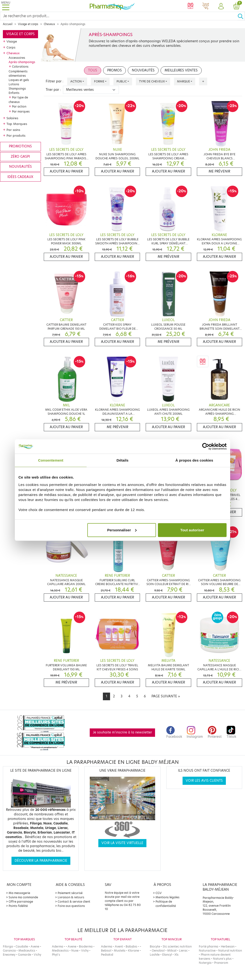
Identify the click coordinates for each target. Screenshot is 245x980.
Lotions (14, 84)
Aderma (58, 946)
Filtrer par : (55, 81)
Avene (35, 946)
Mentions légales (167, 897)
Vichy (37, 955)
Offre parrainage (21, 902)
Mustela (120, 950)
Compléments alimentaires (18, 73)
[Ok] (241, 16)
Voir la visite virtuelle (122, 843)
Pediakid (107, 955)
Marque (184, 81)
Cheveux (49, 24)
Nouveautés (20, 167)
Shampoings (17, 89)
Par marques (21, 111)
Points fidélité (18, 906)
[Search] (119, 16)
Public (122, 81)
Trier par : (53, 90)
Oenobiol (158, 950)
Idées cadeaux (20, 177)
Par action (19, 106)
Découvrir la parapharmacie (41, 861)
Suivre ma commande (23, 897)
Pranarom (221, 963)
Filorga (8, 946)
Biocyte (155, 946)
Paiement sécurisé (70, 893)
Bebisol (106, 950)
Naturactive (207, 950)
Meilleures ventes (181, 70)
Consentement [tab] (51, 460)
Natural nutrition (230, 950)
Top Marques (17, 124)
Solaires (12, 118)
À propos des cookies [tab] (194, 460)
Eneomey (9, 955)
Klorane (134, 950)
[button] (221, 6)
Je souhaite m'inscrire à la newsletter (122, 732)
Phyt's (56, 955)
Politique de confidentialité (166, 904)
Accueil (8, 24)
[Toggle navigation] (6, 6)
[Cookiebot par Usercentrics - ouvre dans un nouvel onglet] (206, 447)
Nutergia (205, 963)
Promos (114, 70)
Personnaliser (122, 530)
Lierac (183, 950)
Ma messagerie (19, 893)
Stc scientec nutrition (177, 946)
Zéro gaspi (20, 157)
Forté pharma (209, 946)
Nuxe (75, 950)
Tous (93, 70)
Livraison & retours (71, 897)
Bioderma (86, 946)
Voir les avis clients (204, 781)
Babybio (131, 946)
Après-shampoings (22, 62)
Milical (172, 950)
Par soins (13, 130)
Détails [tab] (122, 460)
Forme (99, 81)
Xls (176, 955)
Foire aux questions (71, 906)
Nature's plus (222, 959)
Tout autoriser (192, 530)
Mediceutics (27, 950)
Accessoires (17, 58)
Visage (12, 41)
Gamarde (25, 955)
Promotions (20, 146)
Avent (119, 946)
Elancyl (167, 955)
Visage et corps (28, 24)
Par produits (16, 135)
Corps (11, 47)
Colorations (20, 67)
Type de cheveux (152, 81)
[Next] (166, 696)
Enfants (14, 93)
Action (76, 81)
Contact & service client (74, 902)
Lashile (155, 955)
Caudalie (22, 946)
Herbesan (228, 946)
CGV (159, 893)
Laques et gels (19, 80)
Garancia (9, 950)
